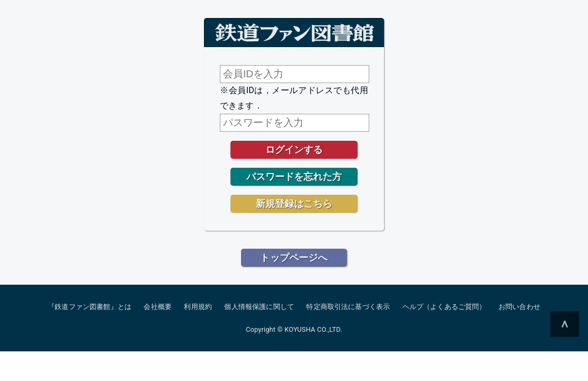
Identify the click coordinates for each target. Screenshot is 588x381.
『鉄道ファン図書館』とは (90, 307)
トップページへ (294, 257)
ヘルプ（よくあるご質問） (444, 307)
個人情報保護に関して (259, 307)
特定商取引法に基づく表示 (348, 307)
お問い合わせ (519, 307)
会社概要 (158, 307)
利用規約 (198, 307)
